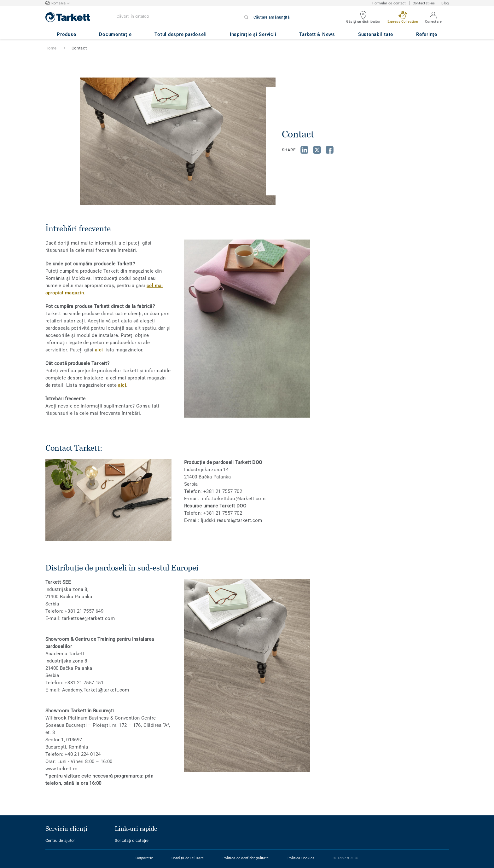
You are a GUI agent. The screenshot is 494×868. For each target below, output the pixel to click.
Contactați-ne (424, 3)
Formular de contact (389, 3)
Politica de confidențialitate (246, 858)
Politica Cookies (301, 858)
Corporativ (144, 858)
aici (99, 350)
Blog (445, 3)
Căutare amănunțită (272, 17)
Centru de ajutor (60, 840)
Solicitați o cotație (132, 840)
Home (51, 48)
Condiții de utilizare (188, 858)
